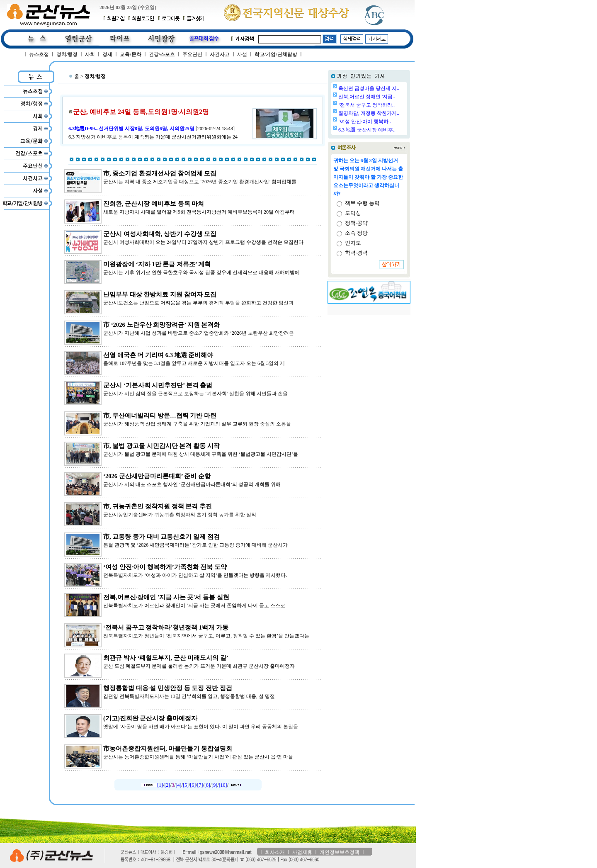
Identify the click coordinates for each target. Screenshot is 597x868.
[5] (186, 785)
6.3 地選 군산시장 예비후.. (367, 130)
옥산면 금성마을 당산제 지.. (369, 88)
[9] (214, 785)
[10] (223, 785)
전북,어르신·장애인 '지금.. (367, 97)
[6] (193, 785)
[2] (167, 785)
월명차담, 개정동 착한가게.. (369, 113)
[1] (160, 785)
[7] (200, 785)
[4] (179, 785)
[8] (207, 785)
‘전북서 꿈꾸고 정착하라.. (366, 105)
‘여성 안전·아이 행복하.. (365, 122)
